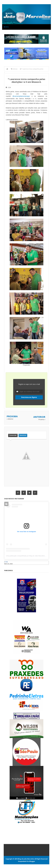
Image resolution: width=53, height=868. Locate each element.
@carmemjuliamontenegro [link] (21, 96)
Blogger (32, 861)
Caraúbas (7, 566)
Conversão (13, 435)
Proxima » (42, 419)
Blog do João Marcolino (26, 859)
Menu (6, 27)
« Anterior (10, 419)
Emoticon (23, 435)
